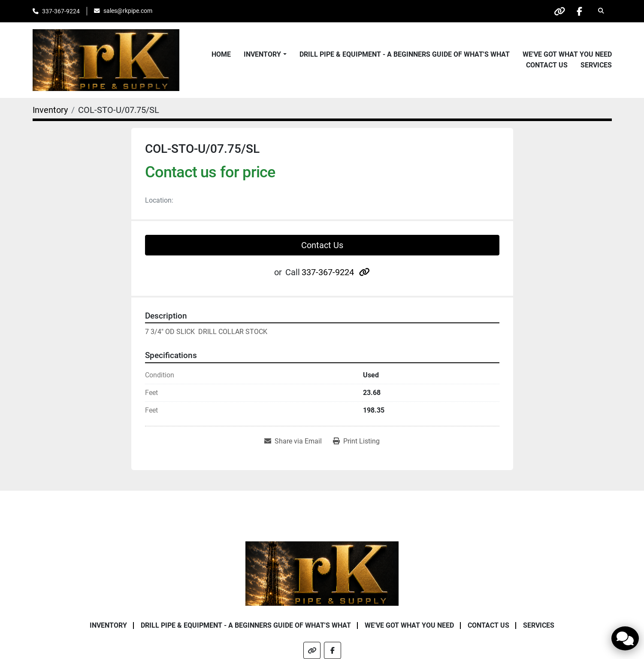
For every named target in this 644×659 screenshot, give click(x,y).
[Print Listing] (356, 441)
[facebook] (579, 11)
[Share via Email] (293, 441)
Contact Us (547, 65)
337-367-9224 (61, 11)
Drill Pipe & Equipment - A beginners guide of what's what (405, 54)
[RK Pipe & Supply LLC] (322, 573)
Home (221, 54)
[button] (265, 55)
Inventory (262, 54)
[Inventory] (50, 110)
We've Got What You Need (567, 54)
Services (596, 65)
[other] (557, 11)
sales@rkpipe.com (128, 11)
